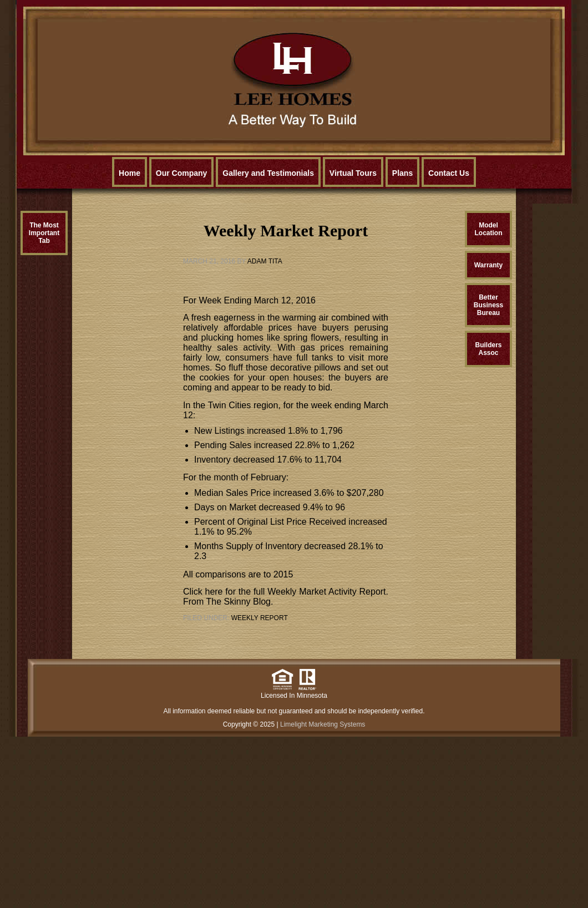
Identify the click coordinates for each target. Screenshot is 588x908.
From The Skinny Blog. (228, 602)
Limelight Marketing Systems (323, 724)
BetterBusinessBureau (488, 305)
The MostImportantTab (44, 233)
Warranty (489, 265)
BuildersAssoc (488, 349)
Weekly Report (260, 618)
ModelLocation (489, 229)
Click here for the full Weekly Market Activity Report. (286, 592)
